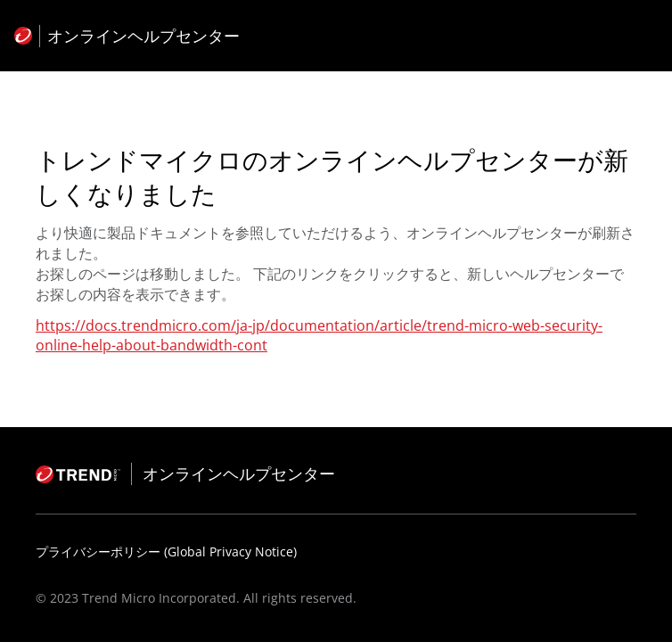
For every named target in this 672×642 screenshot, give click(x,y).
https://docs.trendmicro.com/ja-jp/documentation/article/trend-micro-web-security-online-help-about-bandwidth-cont (319, 335)
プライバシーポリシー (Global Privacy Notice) (166, 551)
